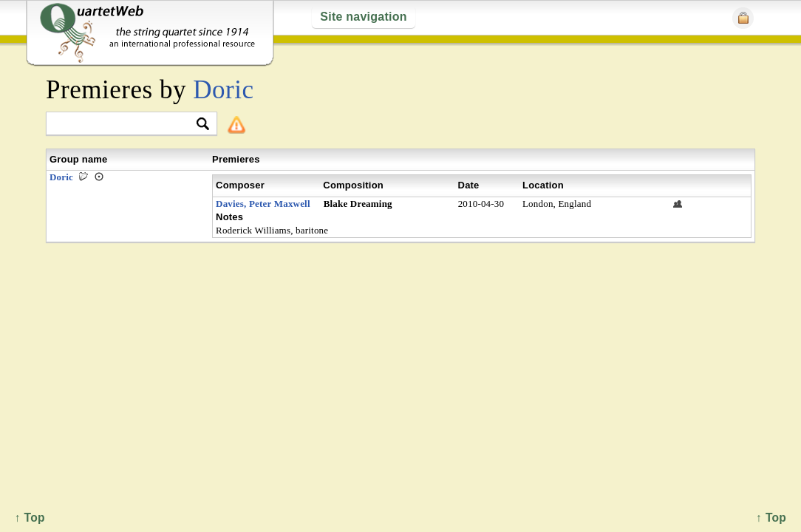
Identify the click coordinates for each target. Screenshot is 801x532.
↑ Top (771, 518)
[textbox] (125, 125)
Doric (223, 90)
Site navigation (363, 17)
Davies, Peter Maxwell (263, 204)
